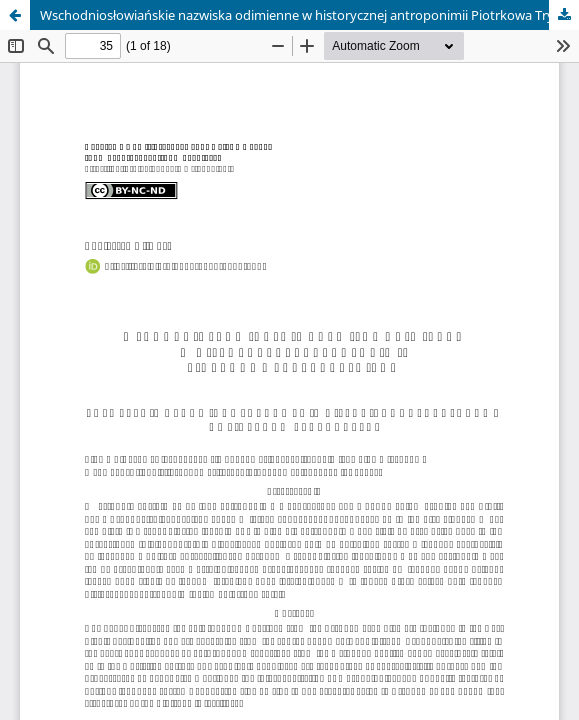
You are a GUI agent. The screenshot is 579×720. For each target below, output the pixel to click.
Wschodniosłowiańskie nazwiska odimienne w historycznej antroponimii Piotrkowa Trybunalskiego (309, 15)
